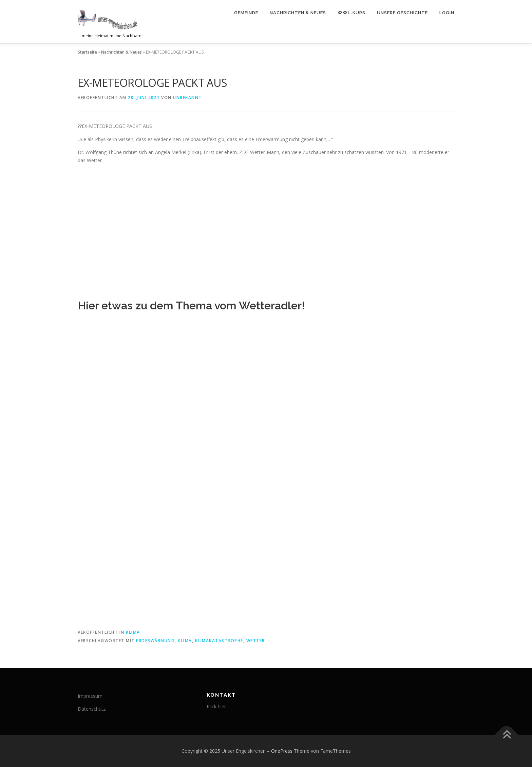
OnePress (282, 751)
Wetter (256, 641)
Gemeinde (246, 13)
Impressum (90, 696)
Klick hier (216, 706)
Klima (133, 632)
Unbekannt (187, 98)
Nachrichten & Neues (298, 13)
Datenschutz (92, 709)
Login (447, 13)
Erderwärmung (155, 641)
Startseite (87, 52)
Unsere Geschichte (402, 13)
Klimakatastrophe (219, 641)
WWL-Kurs (351, 13)
